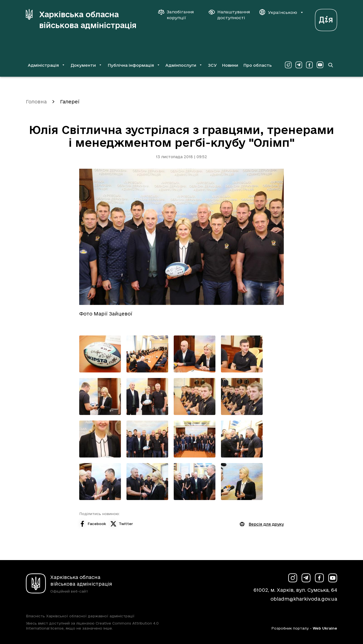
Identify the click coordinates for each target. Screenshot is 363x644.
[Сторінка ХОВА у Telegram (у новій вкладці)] (299, 65)
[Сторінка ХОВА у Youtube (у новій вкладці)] (320, 65)
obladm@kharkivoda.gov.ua (304, 599)
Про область (258, 65)
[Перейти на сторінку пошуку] (330, 65)
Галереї (70, 102)
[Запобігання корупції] (179, 15)
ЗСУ (212, 65)
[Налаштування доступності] (229, 15)
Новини (230, 65)
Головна (36, 102)
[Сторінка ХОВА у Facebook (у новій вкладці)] (309, 65)
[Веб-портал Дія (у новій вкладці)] (326, 18)
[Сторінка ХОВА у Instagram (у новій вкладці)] (288, 65)
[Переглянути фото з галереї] (100, 354)
